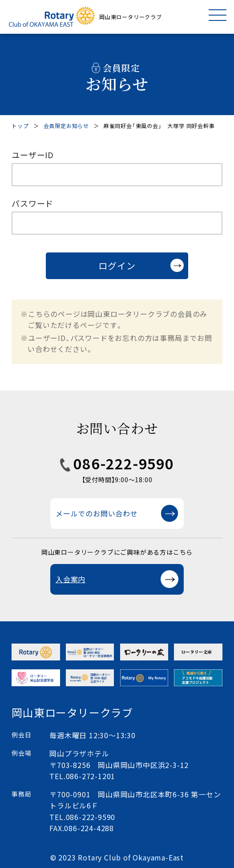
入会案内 (71, 579)
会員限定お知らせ (66, 126)
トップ (20, 126)
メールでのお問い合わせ (97, 513)
